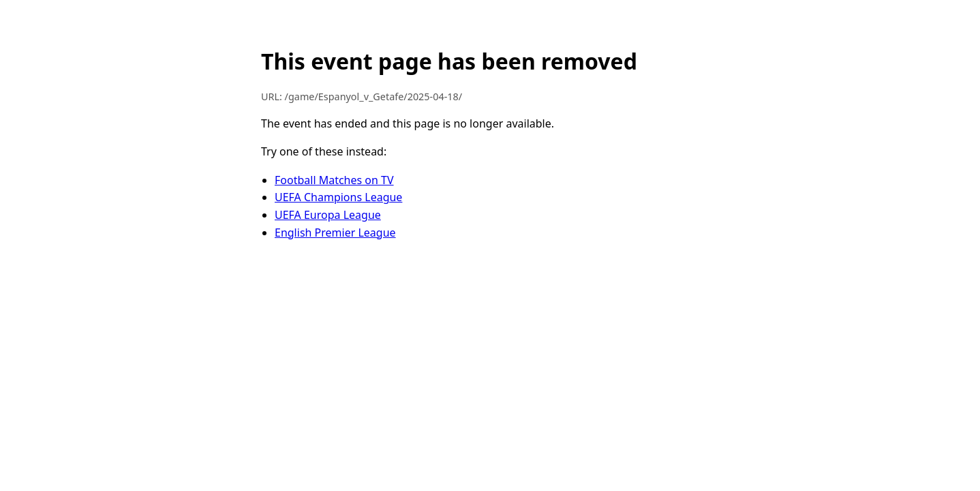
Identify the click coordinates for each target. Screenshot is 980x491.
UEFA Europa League (328, 215)
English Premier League (335, 233)
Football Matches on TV (334, 180)
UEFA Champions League (338, 197)
